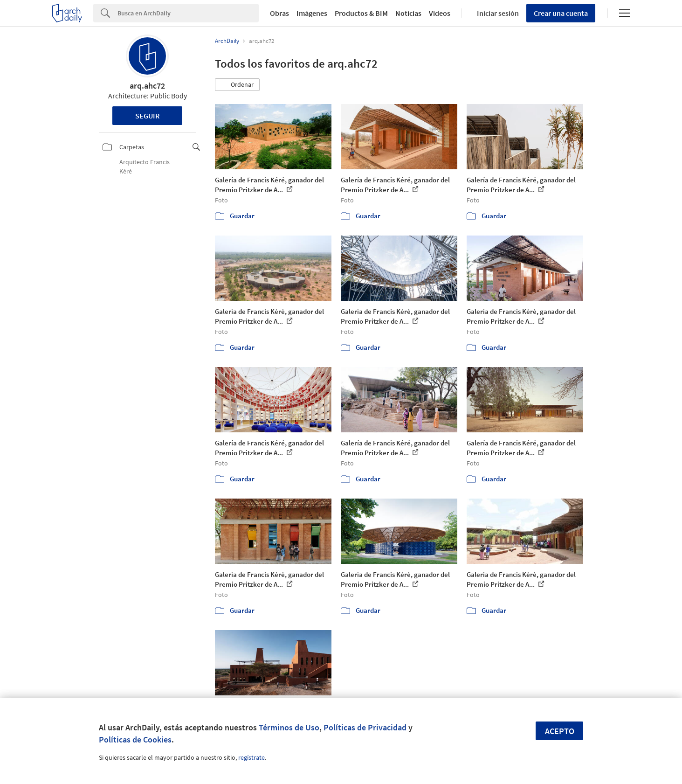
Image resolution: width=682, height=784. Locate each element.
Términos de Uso (289, 727)
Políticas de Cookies (135, 739)
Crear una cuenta (561, 13)
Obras (279, 13)
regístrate (251, 757)
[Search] (188, 13)
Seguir (148, 116)
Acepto (560, 731)
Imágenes (312, 13)
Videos (440, 13)
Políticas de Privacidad (365, 727)
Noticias (408, 13)
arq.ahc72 (147, 86)
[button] (237, 85)
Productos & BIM (361, 13)
